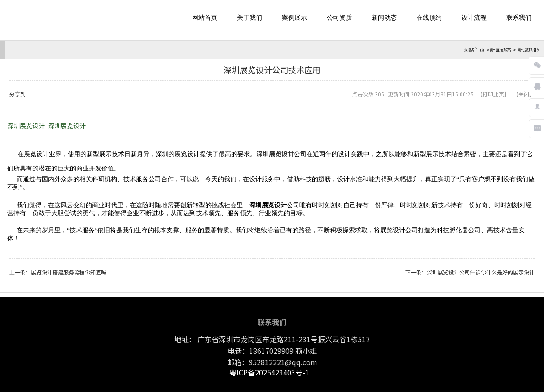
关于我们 (250, 18)
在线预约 (429, 18)
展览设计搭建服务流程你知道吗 (69, 272)
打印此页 (493, 94)
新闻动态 (384, 18)
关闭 (524, 94)
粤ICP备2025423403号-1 (269, 372)
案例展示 (294, 18)
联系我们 (519, 18)
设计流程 (474, 18)
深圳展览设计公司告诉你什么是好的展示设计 (481, 272)
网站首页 (205, 18)
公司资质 (339, 18)
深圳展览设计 (26, 126)
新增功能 (528, 50)
